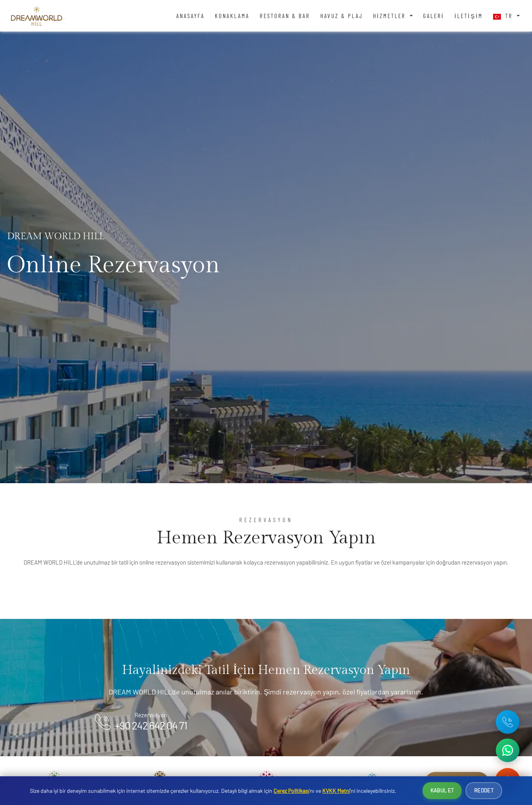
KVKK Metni (336, 791)
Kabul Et (442, 790)
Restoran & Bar (285, 16)
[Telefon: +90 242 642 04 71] (508, 722)
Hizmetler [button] (391, 16)
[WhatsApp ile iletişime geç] (508, 750)
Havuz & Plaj (342, 16)
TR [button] (504, 16)
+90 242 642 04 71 (151, 725)
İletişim (469, 16)
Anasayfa (190, 16)
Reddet (484, 790)
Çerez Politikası (291, 791)
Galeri (434, 16)
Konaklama (232, 16)
